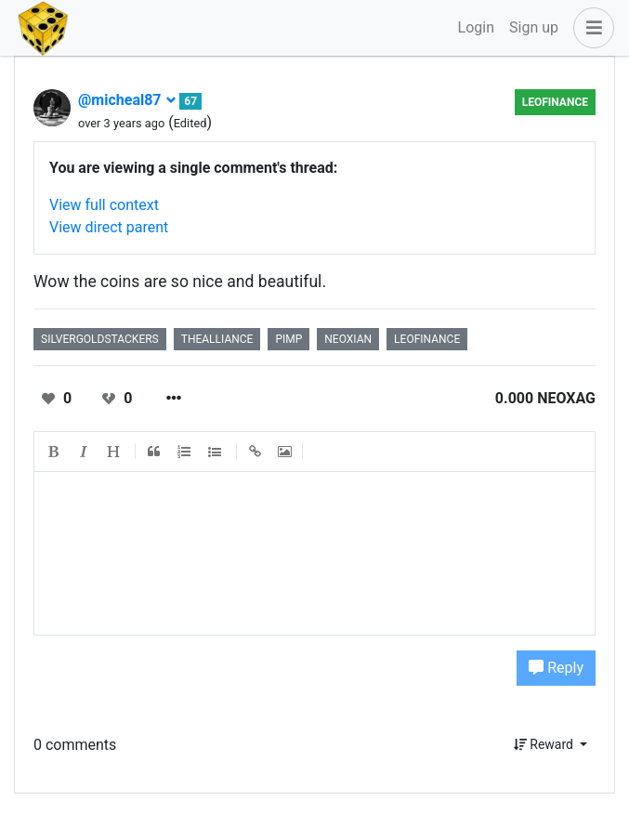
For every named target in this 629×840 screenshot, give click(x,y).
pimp (288, 339)
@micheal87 (127, 100)
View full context (104, 205)
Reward (545, 744)
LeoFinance (555, 102)
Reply (556, 668)
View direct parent (109, 227)
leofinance (427, 339)
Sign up (534, 27)
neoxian (348, 339)
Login (476, 27)
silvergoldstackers (100, 339)
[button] (590, 28)
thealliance (217, 339)
